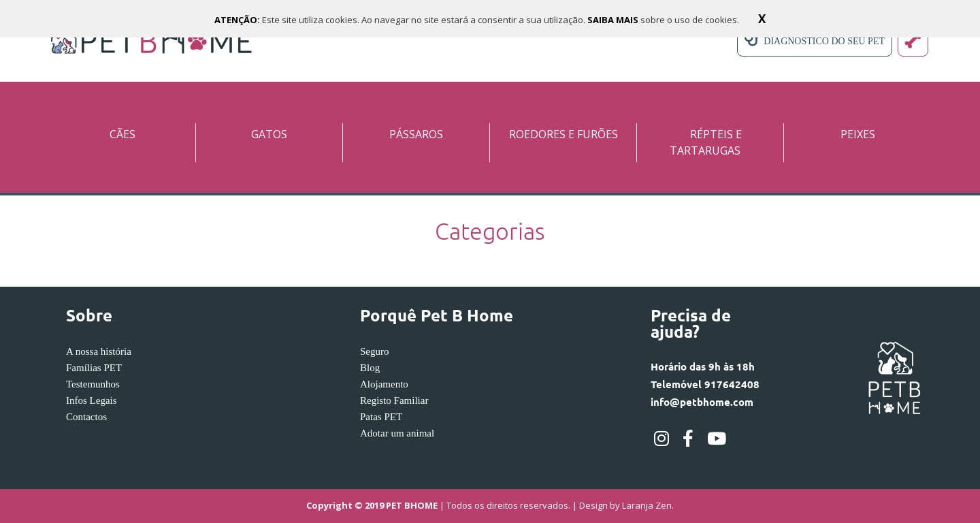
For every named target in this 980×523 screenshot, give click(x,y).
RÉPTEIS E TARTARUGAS (706, 142)
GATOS (269, 134)
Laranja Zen (647, 506)
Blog (370, 368)
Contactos (86, 417)
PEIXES (858, 134)
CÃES (122, 134)
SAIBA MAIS (614, 20)
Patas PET (381, 417)
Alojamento (384, 384)
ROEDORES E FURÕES (563, 134)
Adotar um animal (397, 433)
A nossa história (99, 351)
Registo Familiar (394, 400)
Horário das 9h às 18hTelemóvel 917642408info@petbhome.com (705, 384)
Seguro (375, 351)
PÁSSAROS (416, 134)
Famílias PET (94, 368)
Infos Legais (92, 400)
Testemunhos (93, 384)
